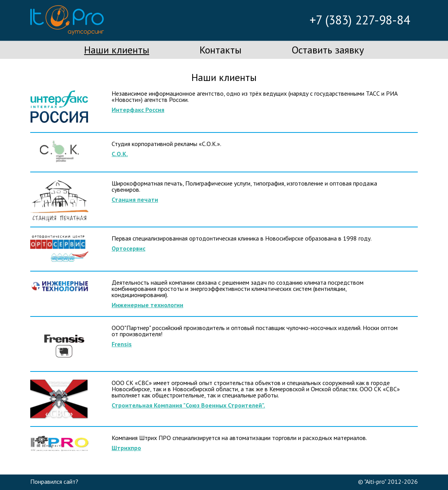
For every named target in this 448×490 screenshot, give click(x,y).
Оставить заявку (328, 50)
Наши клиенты (117, 50)
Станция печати (135, 199)
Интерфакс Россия (138, 110)
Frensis (122, 344)
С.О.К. (120, 154)
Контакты (221, 50)
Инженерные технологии (147, 305)
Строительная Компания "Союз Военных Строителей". (188, 405)
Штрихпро (126, 448)
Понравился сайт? (54, 481)
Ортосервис (128, 248)
